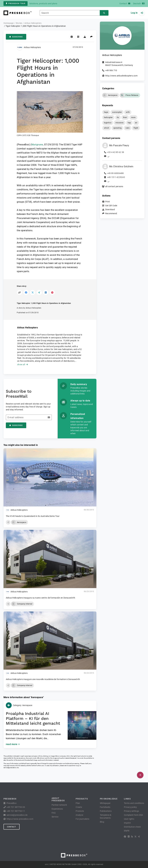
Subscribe (16, 37)
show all (23, 364)
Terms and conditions (134, 803)
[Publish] (140, 775)
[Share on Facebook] (26, 293)
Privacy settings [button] (131, 811)
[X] (135, 837)
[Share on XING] (39, 293)
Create (79, 807)
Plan (78, 803)
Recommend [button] (111, 213)
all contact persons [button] (114, 186)
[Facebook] (125, 837)
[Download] (85, 37)
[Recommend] (91, 37)
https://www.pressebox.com (20, 819)
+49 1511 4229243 (116, 177)
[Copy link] (19, 293)
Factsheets (105, 807)
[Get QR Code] (78, 37)
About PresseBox (58, 799)
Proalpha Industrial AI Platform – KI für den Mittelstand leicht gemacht (33, 718)
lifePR (127, 831)
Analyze (79, 815)
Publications (106, 811)
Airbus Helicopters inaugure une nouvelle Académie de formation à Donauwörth (43, 679)
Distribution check (132, 827)
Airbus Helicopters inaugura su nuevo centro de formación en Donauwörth (41, 598)
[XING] (139, 837)
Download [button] (110, 209)
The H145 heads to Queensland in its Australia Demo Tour (33, 516)
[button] (50, 114)
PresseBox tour (16, 4)
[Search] (104, 13)
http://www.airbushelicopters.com (121, 76)
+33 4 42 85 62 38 (116, 152)
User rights (129, 819)
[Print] (72, 37)
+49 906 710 (111, 70)
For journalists (82, 819)
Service (55, 817)
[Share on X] (33, 293)
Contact (12, 827)
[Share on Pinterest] (52, 293)
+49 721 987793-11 (16, 811)
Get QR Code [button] (111, 206)
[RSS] (132, 837)
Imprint (127, 823)
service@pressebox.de (11, 768)
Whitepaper (105, 803)
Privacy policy (130, 807)
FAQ (54, 813)
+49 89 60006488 (115, 173)
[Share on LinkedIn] (46, 293)
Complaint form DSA (133, 815)
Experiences (57, 809)
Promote (80, 811)
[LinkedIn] (129, 837)
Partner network (59, 805)
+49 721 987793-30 (16, 807)
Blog (102, 822)
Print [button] (108, 202)
